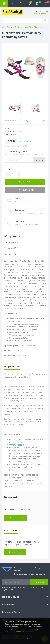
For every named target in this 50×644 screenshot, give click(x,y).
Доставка (19, 210)
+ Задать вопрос (15, 552)
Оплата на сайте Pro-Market (24, 587)
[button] (21, 3)
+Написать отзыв (16, 518)
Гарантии (19, 221)
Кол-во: (8, 169)
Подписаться (39, 582)
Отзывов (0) (10, 248)
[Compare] (44, 121)
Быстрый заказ (25, 190)
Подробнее (20, 631)
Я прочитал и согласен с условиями (25, 588)
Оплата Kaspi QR (17, 445)
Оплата (18, 199)
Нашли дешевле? (26, 141)
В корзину (25, 181)
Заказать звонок (40, 13)
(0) (27, 121)
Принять (26, 638)
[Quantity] (13, 174)
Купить (39, 160)
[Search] (45, 20)
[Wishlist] (36, 121)
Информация (11, 242)
